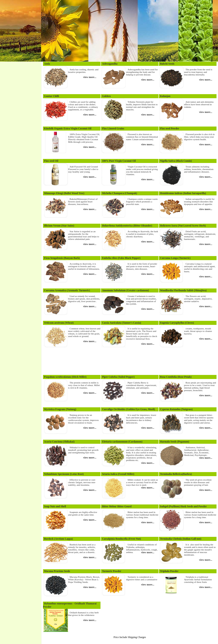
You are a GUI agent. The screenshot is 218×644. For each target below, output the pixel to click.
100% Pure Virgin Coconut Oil (119, 161)
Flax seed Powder (169, 128)
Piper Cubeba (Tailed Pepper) (118, 377)
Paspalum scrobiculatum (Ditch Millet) (65, 377)
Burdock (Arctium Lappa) (58, 539)
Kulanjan (165, 96)
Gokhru (106, 96)
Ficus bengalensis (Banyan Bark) (62, 258)
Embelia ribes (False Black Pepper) (121, 258)
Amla (47, 64)
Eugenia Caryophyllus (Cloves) (177, 323)
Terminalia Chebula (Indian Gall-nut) (181, 539)
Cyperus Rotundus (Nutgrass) (176, 409)
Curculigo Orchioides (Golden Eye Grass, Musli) (128, 409)
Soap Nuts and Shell (55, 506)
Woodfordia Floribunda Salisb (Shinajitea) (183, 290)
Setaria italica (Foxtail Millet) (118, 474)
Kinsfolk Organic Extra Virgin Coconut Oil (68, 128)
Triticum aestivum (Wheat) (59, 323)
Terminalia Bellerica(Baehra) (176, 474)
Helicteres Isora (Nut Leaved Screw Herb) (183, 226)
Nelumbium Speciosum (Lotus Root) (64, 474)
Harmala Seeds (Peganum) (174, 442)
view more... (90, 77)
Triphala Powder (169, 571)
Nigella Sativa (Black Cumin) (176, 161)
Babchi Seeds (167, 64)
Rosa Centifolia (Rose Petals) (176, 377)
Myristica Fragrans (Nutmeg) (60, 409)
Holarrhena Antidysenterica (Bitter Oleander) (127, 226)
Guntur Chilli (52, 96)
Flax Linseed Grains (113, 128)
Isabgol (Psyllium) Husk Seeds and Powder (183, 506)
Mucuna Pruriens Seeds (57, 571)
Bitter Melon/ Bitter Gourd (117, 506)
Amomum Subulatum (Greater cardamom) (125, 290)
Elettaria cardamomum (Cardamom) (122, 442)
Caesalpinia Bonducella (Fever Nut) (121, 539)
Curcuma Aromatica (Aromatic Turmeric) (67, 290)
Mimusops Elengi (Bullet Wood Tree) (64, 193)
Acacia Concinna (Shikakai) (59, 442)
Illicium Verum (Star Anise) (59, 226)
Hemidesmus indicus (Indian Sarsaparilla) (183, 193)
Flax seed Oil (51, 161)
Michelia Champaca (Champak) (120, 193)
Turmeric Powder (112, 571)
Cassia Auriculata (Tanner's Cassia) (121, 323)
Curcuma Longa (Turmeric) (175, 258)
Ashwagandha (110, 64)
